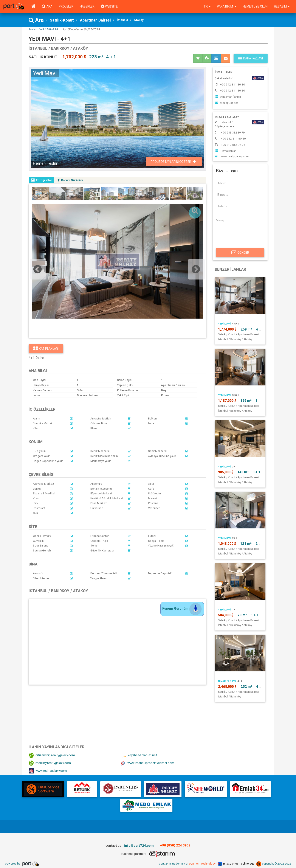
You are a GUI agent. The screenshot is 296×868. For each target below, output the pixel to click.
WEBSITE (110, 6)
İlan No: (43, 29)
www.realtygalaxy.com (48, 771)
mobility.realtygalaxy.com (50, 763)
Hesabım (282, 6)
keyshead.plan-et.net (139, 755)
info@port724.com (139, 845)
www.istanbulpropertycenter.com (147, 763)
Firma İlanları (226, 151)
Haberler (87, 6)
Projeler (66, 6)
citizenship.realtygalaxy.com (52, 755)
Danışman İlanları (228, 97)
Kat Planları (46, 349)
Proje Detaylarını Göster (173, 162)
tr (206, 6)
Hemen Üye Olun (255, 6)
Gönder (240, 253)
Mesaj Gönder (226, 103)
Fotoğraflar (42, 180)
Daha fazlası (251, 58)
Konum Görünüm (71, 180)
